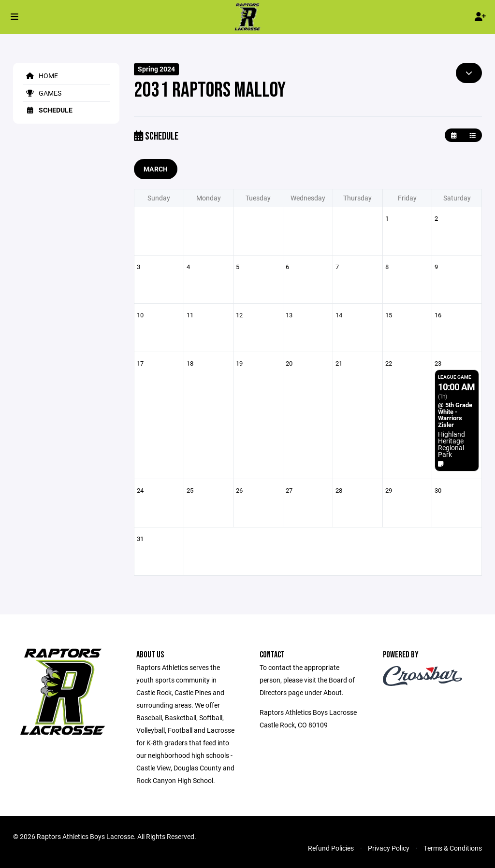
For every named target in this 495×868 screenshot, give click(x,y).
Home (40, 76)
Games (42, 93)
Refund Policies (331, 848)
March (156, 169)
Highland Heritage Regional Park (451, 444)
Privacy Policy (389, 848)
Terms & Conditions (453, 848)
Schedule (48, 110)
